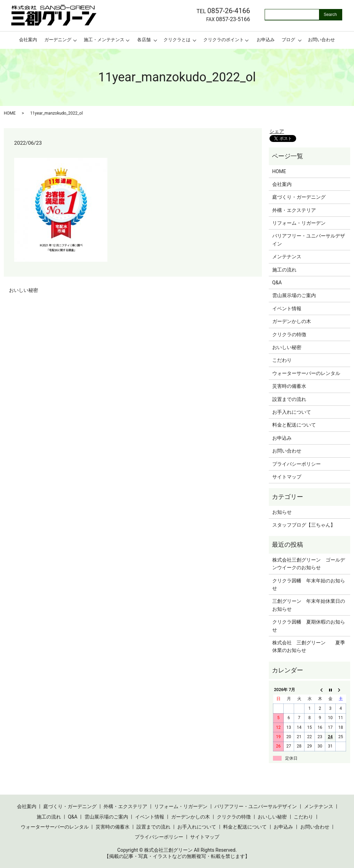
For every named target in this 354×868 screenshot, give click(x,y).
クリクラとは (177, 40)
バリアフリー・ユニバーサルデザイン (309, 240)
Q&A (277, 283)
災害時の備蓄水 (289, 386)
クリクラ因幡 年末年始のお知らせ (309, 584)
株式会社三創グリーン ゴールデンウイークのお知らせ (309, 564)
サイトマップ (287, 477)
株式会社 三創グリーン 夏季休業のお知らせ (309, 646)
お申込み (266, 40)
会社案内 (28, 40)
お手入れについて (292, 412)
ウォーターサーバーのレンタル (306, 373)
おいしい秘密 (24, 290)
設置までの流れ (289, 399)
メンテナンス (287, 257)
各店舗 (144, 40)
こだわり (282, 360)
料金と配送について (294, 425)
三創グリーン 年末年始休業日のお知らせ (309, 605)
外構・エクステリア (294, 210)
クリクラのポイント (224, 40)
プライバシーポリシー (297, 464)
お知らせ (282, 512)
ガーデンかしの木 (292, 321)
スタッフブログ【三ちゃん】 (304, 525)
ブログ (288, 40)
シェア (277, 131)
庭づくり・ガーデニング (299, 197)
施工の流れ (284, 270)
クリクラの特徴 (289, 334)
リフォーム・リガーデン (299, 223)
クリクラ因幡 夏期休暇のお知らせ (309, 626)
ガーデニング (58, 40)
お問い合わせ (321, 40)
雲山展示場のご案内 (294, 295)
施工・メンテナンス (104, 40)
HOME (10, 113)
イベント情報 (287, 308)
